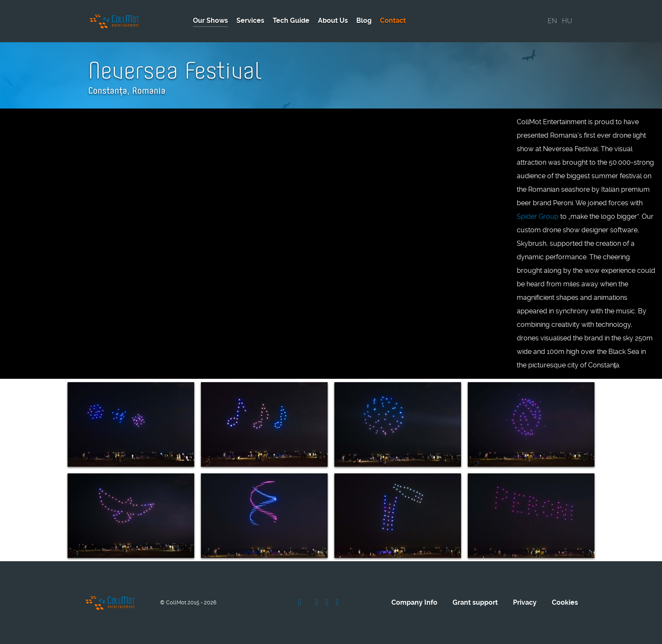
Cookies (565, 602)
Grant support (475, 602)
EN (552, 21)
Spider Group (538, 216)
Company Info (414, 602)
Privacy (525, 602)
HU (567, 21)
